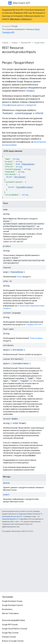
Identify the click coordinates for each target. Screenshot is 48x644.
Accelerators (7, 609)
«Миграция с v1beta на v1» (21, 19)
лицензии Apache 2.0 (10, 519)
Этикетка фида (36, 338)
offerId (39, 113)
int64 (15, 423)
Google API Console (10, 625)
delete (6, 483)
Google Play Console (10, 633)
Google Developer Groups (12, 601)
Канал (20, 277)
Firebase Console (9, 637)
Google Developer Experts (12, 605)
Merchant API (22, 3)
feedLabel (8, 113)
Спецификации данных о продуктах (19, 105)
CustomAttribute (24, 187)
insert (6, 495)
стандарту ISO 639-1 (34, 324)
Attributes (20, 177)
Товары (15, 43)
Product (31, 91)
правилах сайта (8, 522)
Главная (5, 43)
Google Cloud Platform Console (15, 629)
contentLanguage (24, 113)
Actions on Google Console (13, 641)
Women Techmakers (10, 613)
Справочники (39, 43)
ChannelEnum (28, 164)
